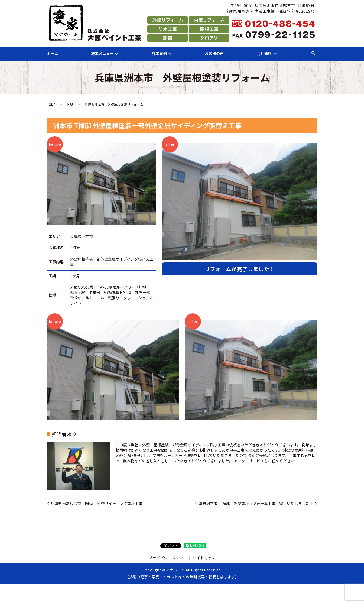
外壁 (70, 104)
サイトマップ (204, 557)
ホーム (52, 53)
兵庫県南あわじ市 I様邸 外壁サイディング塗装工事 (97, 503)
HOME (51, 104)
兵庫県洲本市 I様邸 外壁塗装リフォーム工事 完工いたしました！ (254, 503)
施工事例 (159, 53)
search (313, 53)
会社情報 (264, 53)
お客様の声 (214, 53)
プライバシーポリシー (168, 557)
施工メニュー (102, 53)
